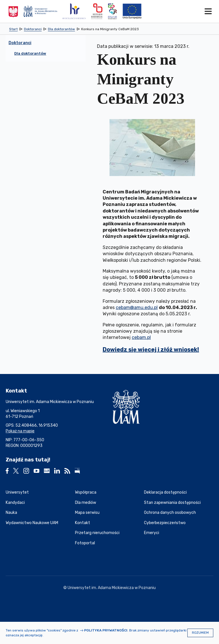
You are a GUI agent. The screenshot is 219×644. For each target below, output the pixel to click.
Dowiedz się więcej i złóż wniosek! (151, 349)
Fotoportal (85, 543)
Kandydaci (15, 503)
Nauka (11, 513)
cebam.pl (141, 337)
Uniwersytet (17, 492)
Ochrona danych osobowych (170, 513)
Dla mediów (86, 503)
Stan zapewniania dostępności (172, 503)
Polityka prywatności (106, 630)
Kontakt (83, 523)
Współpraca (86, 492)
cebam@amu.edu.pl (137, 307)
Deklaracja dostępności (165, 492)
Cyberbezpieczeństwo (165, 523)
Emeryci (152, 533)
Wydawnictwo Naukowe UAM (32, 523)
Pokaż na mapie (20, 431)
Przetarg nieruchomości (97, 533)
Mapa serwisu (87, 513)
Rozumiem (200, 633)
